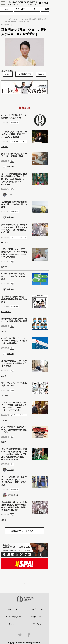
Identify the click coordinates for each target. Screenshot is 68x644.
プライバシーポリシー (12, 617)
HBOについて (12, 609)
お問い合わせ (37, 624)
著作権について (37, 617)
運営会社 (12, 624)
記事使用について (37, 609)
